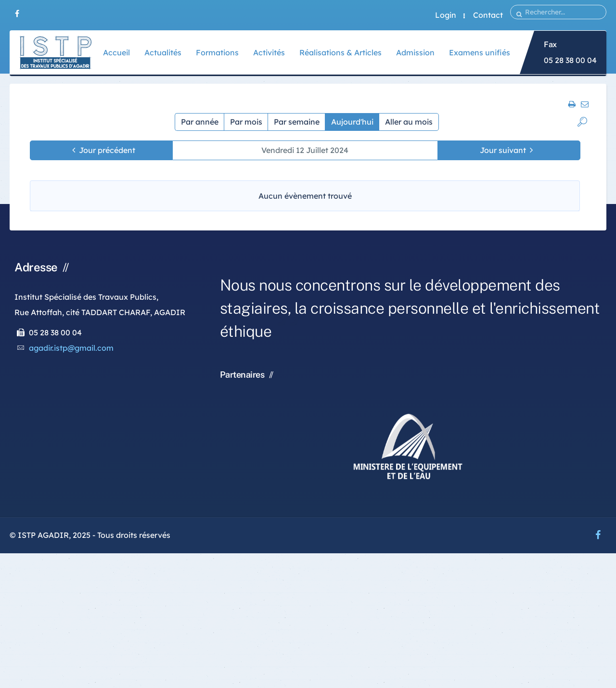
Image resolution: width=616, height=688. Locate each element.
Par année (200, 122)
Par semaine (297, 122)
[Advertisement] (289, 621)
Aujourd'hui (352, 122)
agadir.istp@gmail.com (71, 348)
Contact (488, 15)
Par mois (246, 122)
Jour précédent (107, 150)
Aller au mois (409, 122)
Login (446, 15)
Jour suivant (503, 150)
